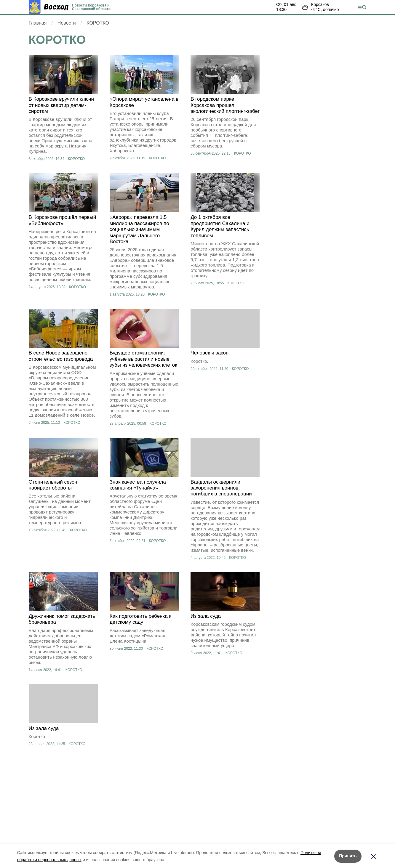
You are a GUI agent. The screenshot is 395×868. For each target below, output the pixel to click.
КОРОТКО (76, 159)
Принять (348, 856)
